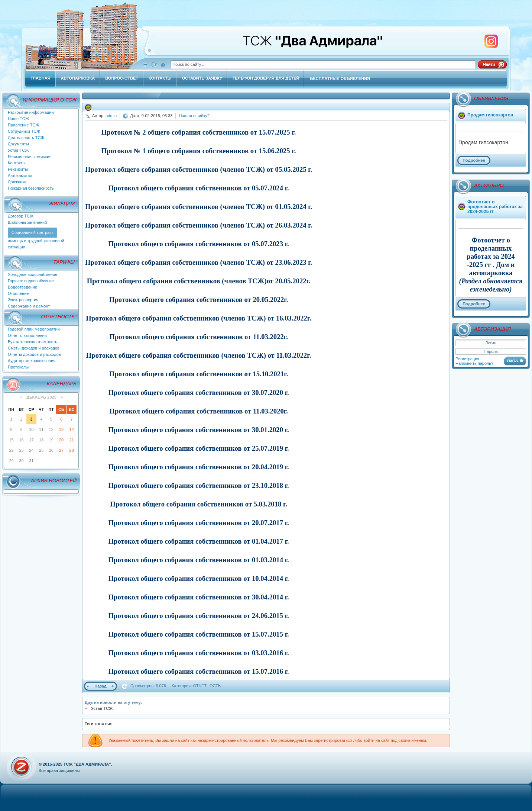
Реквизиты (18, 169)
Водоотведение (22, 287)
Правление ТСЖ (23, 125)
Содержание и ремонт (29, 306)
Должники (17, 182)
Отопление (18, 293)
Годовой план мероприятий (34, 329)
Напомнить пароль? (474, 363)
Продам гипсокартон (490, 115)
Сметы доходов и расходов (34, 348)
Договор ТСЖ (21, 216)
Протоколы (18, 367)
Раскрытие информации (31, 112)
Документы (18, 144)
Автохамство (20, 176)
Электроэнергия (23, 300)
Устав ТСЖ (18, 150)
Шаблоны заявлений (27, 222)
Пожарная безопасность (31, 188)
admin (111, 116)
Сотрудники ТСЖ (24, 131)
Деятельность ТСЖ (26, 138)
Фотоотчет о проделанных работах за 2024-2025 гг (495, 207)
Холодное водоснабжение (33, 274)
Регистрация (467, 359)
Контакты (17, 163)
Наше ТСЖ (18, 119)
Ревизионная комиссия (30, 157)
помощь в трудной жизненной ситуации (36, 240)
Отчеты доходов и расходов (34, 354)
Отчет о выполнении (27, 335)
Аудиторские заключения (32, 361)
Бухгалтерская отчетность (33, 342)
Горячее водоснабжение (31, 281)
